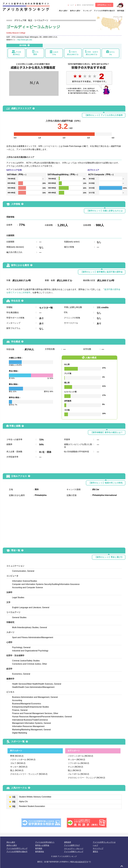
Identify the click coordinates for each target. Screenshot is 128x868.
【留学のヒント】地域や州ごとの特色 (106, 483)
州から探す (63, 11)
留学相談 (121, 11)
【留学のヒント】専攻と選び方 (109, 557)
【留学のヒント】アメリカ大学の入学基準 (104, 115)
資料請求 (68, 842)
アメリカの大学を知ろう (45, 842)
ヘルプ (71, 5)
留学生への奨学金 (42, 845)
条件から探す (75, 11)
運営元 (95, 852)
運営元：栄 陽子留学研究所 (84, 5)
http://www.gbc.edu (25, 40)
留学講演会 (40, 852)
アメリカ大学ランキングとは (104, 842)
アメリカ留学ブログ (72, 845)
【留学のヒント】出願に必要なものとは (105, 211)
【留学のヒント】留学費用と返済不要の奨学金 (102, 272)
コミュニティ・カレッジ (74, 848)
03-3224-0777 (81, 862)
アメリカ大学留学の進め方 (104, 11)
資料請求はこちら (104, 5)
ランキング (87, 11)
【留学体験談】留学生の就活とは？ (107, 432)
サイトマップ (98, 848)
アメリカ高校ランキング (74, 852)
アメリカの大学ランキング (17, 848)
